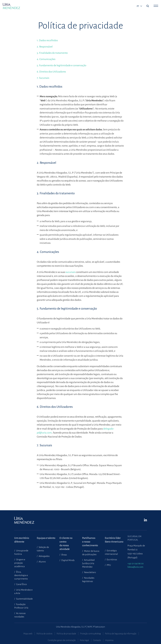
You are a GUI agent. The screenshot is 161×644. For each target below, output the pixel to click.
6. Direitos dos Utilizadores (51, 72)
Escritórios (112, 560)
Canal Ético (21, 584)
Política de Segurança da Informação (121, 634)
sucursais (71, 272)
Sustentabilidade (24, 599)
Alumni (42, 562)
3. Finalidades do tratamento (52, 53)
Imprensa (109, 640)
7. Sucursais (43, 78)
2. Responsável (45, 47)
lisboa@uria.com (135, 567)
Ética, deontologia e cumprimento (21, 575)
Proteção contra (90, 634)
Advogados (44, 556)
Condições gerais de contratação (62, 640)
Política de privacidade (66, 634)
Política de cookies (44, 634)
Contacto (97, 640)
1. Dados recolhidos (47, 40)
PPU (109, 565)
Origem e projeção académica (20, 563)
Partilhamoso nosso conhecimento (90, 540)
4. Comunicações (46, 59)
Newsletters (90, 572)
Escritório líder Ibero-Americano (114, 540)
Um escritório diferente (22, 540)
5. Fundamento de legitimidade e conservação (62, 65)
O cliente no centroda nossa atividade (66, 540)
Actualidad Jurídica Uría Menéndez (88, 563)
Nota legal (84, 640)
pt (138, 6)
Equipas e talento (46, 538)
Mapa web (28, 634)
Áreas (64, 555)
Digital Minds (68, 560)
